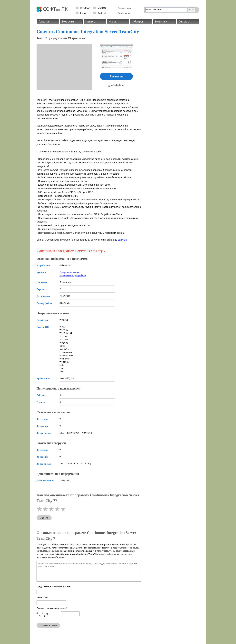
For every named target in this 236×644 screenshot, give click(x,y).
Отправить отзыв (48, 625)
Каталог (91, 22)
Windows (85, 8)
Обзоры (137, 22)
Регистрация (124, 13)
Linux (83, 13)
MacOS (102, 8)
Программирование (69, 272)
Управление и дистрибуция (73, 275)
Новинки (161, 22)
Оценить (44, 518)
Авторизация (124, 8)
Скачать (116, 76)
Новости (68, 22)
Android (102, 13)
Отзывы (184, 22)
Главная (45, 22)
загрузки (123, 240)
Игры (112, 22)
